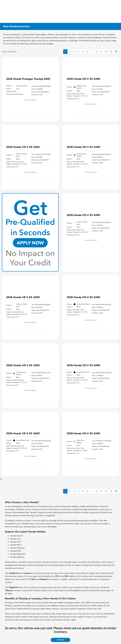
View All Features (30, 100)
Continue (60, 640)
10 (106, 52)
